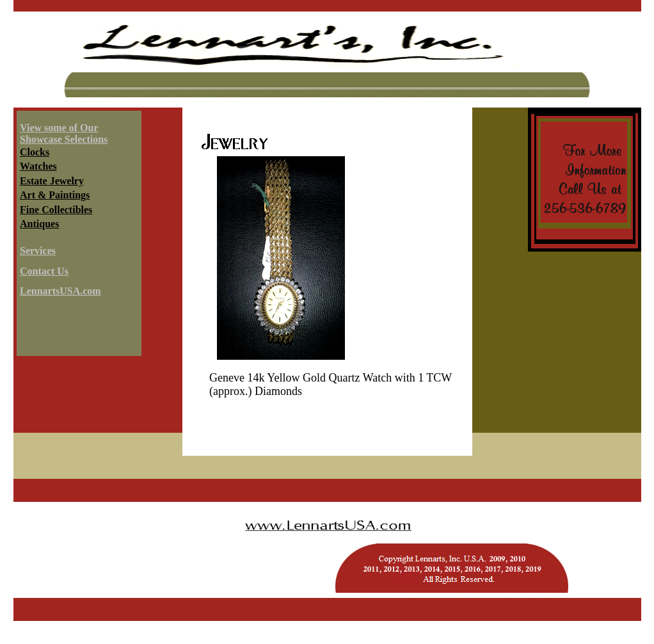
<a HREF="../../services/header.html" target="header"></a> (327, 60)
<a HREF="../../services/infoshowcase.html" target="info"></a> (77, 236)
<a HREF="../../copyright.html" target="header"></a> (327, 550)
